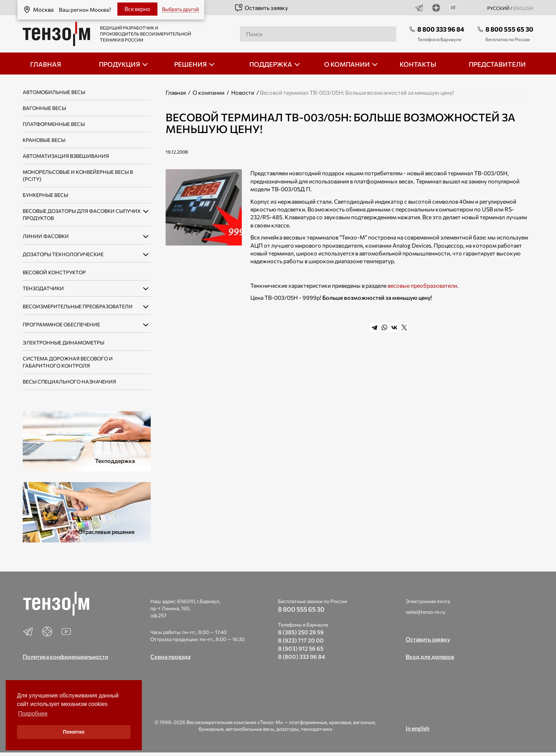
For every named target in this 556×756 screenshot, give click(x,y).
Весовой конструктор (54, 272)
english (523, 8)
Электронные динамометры (63, 343)
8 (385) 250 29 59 (301, 632)
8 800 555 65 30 (509, 29)
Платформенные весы (54, 124)
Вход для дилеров (430, 656)
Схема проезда (170, 656)
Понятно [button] (74, 732)
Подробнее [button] (33, 714)
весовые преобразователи (422, 285)
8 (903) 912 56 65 (301, 648)
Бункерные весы (45, 195)
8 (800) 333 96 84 (302, 656)
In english (418, 728)
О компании (208, 92)
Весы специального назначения (69, 382)
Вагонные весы (44, 108)
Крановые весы (44, 140)
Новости (243, 92)
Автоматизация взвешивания (66, 156)
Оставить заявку (261, 8)
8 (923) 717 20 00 (301, 640)
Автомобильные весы (54, 92)
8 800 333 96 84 (441, 29)
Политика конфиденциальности (65, 656)
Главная (176, 92)
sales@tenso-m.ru (426, 612)
